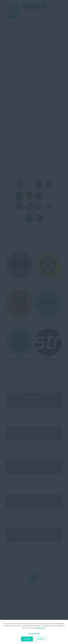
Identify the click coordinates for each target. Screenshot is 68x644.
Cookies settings (34, 634)
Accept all (27, 639)
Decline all (41, 639)
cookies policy (41, 628)
